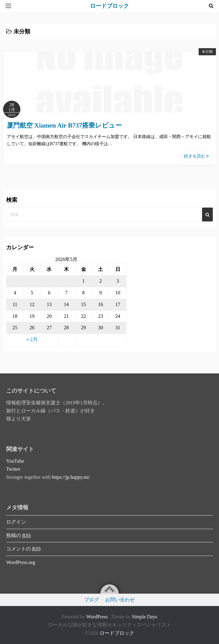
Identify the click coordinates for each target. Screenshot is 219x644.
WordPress (97, 617)
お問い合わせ (120, 600)
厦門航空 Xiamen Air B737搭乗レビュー (64, 125)
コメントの (23, 549)
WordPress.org (21, 562)
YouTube (15, 461)
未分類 (207, 52)
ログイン (16, 522)
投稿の (19, 535)
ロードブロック (117, 633)
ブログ (92, 600)
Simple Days (144, 617)
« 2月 (32, 339)
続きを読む (196, 156)
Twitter (13, 469)
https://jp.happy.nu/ (71, 477)
